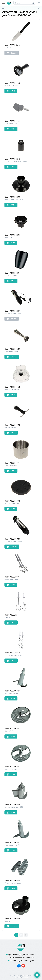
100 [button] (11, 129)
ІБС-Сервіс (27, 975)
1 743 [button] (12, 357)
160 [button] (11, 509)
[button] (4, 3)
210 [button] (11, 243)
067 (29, 958)
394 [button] (11, 205)
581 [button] (11, 91)
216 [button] (11, 774)
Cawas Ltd (26, 977)
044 (16, 958)
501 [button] (11, 584)
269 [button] (11, 888)
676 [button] (11, 698)
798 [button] (11, 167)
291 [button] (11, 395)
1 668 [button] (12, 926)
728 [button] (11, 470)
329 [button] (11, 281)
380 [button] (11, 433)
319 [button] (11, 812)
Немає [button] (12, 53)
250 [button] (11, 622)
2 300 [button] (12, 546)
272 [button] (11, 850)
